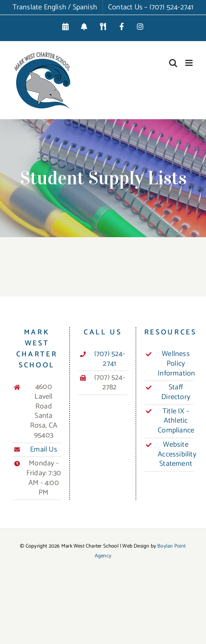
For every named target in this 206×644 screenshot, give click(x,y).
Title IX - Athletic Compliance (176, 421)
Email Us (44, 450)
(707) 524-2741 (110, 359)
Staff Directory (176, 393)
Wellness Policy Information (176, 364)
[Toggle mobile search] (173, 63)
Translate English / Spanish (55, 7)
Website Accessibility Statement (176, 455)
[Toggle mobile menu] (190, 63)
